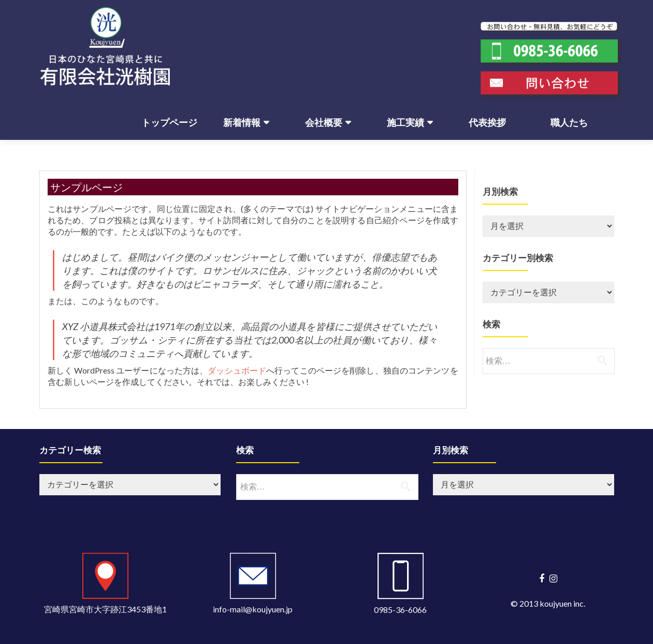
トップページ (169, 123)
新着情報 (242, 123)
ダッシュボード (237, 370)
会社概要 (324, 123)
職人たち (569, 123)
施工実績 (405, 123)
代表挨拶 (487, 123)
